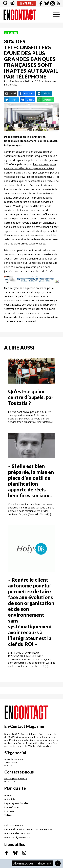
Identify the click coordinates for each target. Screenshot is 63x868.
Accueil (8, 795)
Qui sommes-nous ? (15, 825)
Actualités (10, 799)
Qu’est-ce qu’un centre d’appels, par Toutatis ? (31, 397)
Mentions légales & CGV (17, 837)
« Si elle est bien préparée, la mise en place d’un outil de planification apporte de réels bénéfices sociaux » (31, 481)
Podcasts (9, 811)
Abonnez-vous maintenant (32, 863)
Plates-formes (12, 807)
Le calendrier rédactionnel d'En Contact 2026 (28, 829)
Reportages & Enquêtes (17, 803)
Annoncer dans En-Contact (18, 833)
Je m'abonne (26, 3)
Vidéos (8, 815)
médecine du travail (15, 292)
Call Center (11, 33)
